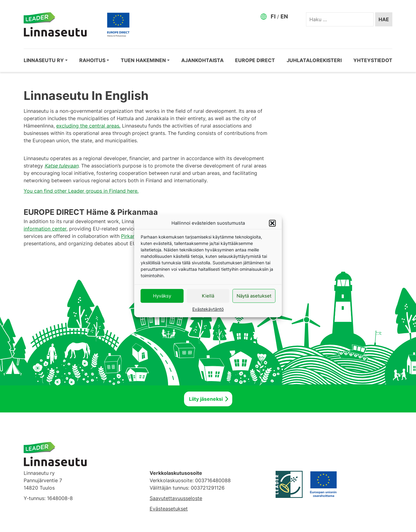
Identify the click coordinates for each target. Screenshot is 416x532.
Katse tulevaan (61, 166)
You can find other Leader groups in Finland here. (81, 191)
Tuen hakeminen (143, 60)
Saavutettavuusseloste (176, 498)
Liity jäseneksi (206, 399)
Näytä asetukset (254, 296)
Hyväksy (162, 296)
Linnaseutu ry (44, 60)
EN (284, 16)
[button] (273, 223)
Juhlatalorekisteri (314, 60)
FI (273, 16)
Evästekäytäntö (208, 309)
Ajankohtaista (202, 60)
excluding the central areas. (88, 126)
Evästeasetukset (169, 509)
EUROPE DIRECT (255, 60)
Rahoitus (92, 60)
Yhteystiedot (373, 60)
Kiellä (208, 296)
